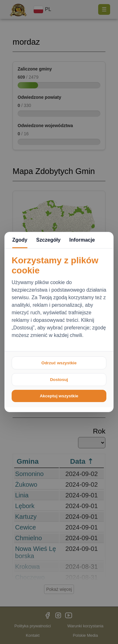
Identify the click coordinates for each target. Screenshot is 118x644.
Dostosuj (59, 380)
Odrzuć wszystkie (59, 363)
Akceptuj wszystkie (59, 396)
